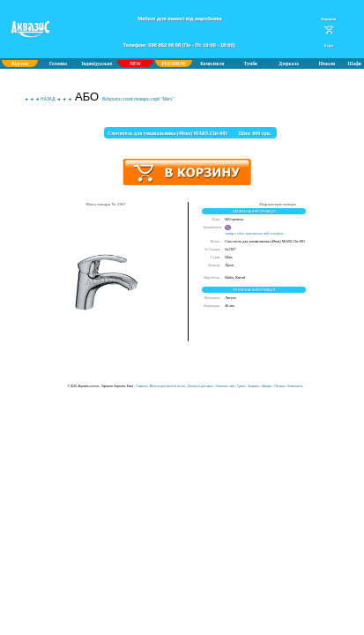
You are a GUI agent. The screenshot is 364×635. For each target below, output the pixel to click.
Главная (141, 386)
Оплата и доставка (201, 386)
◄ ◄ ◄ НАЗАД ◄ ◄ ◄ (48, 99)
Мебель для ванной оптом (167, 386)
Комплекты (295, 386)
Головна (58, 63)
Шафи (355, 63)
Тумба (241, 386)
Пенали (327, 63)
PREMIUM (174, 63)
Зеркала (253, 386)
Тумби (251, 63)
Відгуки (20, 63)
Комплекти (212, 63)
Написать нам (225, 386)
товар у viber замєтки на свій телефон (254, 231)
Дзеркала (289, 63)
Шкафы (267, 386)
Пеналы (279, 386)
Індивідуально (97, 63)
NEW (135, 63)
